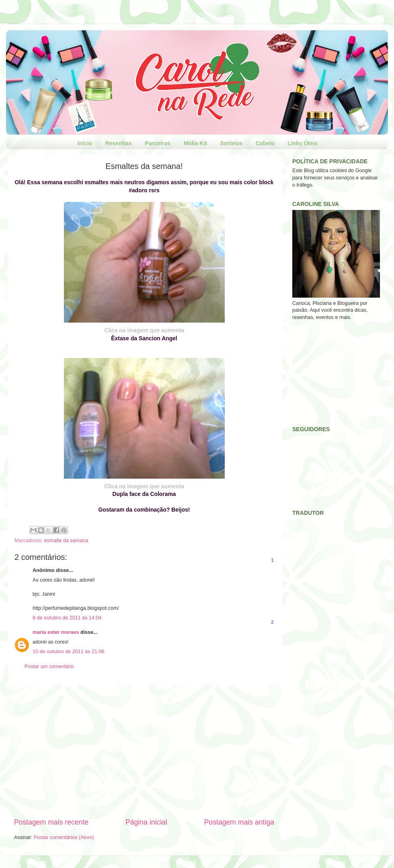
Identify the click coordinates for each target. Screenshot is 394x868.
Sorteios (231, 143)
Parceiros (158, 143)
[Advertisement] (144, 751)
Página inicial (146, 822)
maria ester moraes (56, 632)
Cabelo (265, 143)
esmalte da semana (66, 541)
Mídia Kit (195, 143)
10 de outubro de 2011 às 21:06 (69, 652)
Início (85, 143)
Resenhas (119, 143)
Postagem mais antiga (239, 822)
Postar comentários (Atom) (64, 837)
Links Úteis (303, 143)
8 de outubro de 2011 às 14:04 (67, 618)
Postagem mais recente (51, 822)
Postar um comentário (49, 666)
